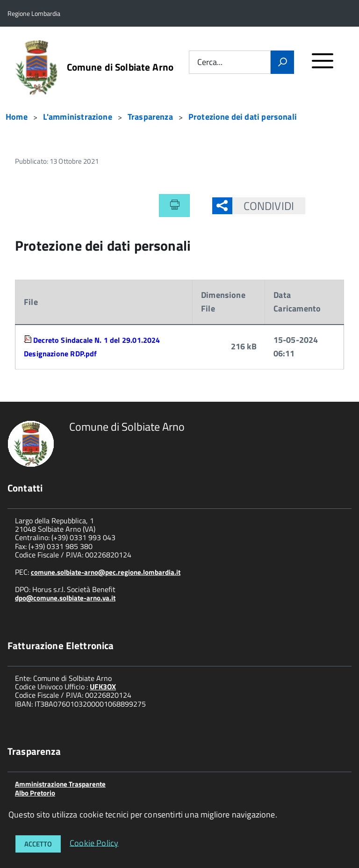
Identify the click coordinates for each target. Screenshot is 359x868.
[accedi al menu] (323, 65)
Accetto (38, 844)
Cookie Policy (94, 843)
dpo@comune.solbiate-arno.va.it (65, 598)
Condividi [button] (263, 206)
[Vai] (282, 62)
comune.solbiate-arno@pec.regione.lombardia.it (106, 572)
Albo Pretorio (35, 793)
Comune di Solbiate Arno (120, 67)
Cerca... (210, 62)
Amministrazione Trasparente (60, 784)
